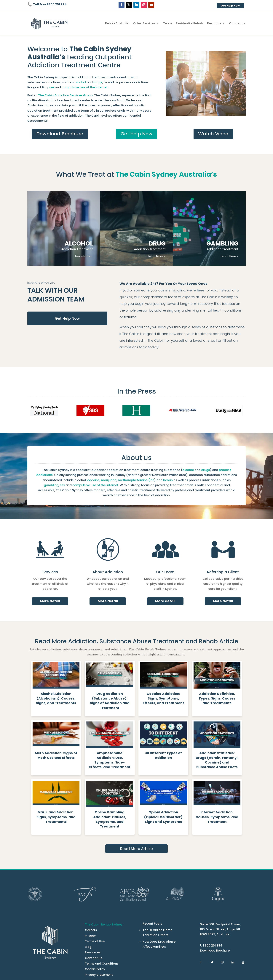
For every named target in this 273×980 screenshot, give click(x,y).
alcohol (43, 82)
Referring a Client (223, 548)
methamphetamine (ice (89, 462)
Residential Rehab (195, 24)
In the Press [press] (136, 373)
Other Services (154, 24)
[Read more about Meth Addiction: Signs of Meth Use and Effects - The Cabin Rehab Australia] (56, 720)
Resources (92, 920)
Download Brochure (60, 129)
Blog (88, 914)
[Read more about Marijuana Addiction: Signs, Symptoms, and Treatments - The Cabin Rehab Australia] (56, 777)
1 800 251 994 (213, 913)
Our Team (165, 548)
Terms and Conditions (99, 931)
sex (124, 82)
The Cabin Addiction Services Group (61, 95)
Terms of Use (94, 908)
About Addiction (108, 548)
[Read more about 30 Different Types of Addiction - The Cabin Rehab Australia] (163, 720)
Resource (218, 24)
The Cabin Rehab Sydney (102, 892)
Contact (237, 24)
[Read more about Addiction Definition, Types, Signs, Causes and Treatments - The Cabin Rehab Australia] (217, 663)
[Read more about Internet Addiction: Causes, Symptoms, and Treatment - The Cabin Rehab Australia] (217, 777)
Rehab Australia (129, 24)
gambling (114, 82)
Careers (90, 897)
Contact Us (92, 925)
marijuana (65, 462)
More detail (50, 573)
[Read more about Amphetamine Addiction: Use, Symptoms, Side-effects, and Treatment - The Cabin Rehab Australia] (110, 720)
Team (175, 24)
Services (50, 548)
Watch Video (213, 129)
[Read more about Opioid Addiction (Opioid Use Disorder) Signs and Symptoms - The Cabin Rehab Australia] (163, 777)
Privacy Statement (97, 942)
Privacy (90, 903)
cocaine (52, 462)
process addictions (201, 451)
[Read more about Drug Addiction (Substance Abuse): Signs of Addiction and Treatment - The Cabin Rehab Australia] (110, 663)
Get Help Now (231, 6)
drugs (58, 82)
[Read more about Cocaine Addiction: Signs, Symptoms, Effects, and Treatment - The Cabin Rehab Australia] (163, 663)
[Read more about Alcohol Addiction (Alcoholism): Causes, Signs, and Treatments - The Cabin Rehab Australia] (56, 663)
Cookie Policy (94, 936)
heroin (116, 462)
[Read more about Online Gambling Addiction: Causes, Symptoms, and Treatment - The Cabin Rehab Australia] (110, 777)
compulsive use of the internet (217, 462)
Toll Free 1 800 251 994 (49, 4)
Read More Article (136, 816)
